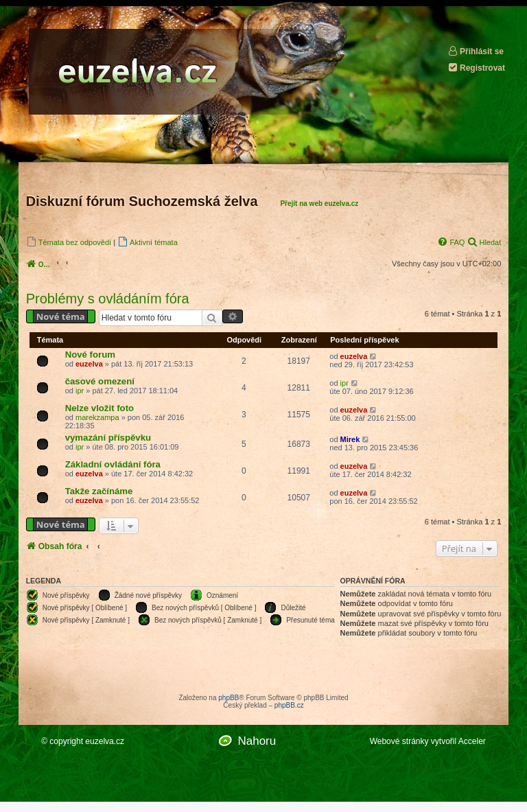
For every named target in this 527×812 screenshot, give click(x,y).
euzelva (89, 364)
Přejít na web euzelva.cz (319, 204)
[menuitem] (69, 242)
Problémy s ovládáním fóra (108, 299)
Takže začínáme (99, 491)
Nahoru (257, 741)
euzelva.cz (105, 741)
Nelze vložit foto (99, 408)
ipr (80, 391)
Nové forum (90, 355)
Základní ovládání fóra (113, 464)
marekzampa (97, 417)
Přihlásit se (476, 51)
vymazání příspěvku (108, 438)
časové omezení (100, 381)
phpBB (229, 698)
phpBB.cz (289, 705)
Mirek (350, 439)
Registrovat (476, 68)
